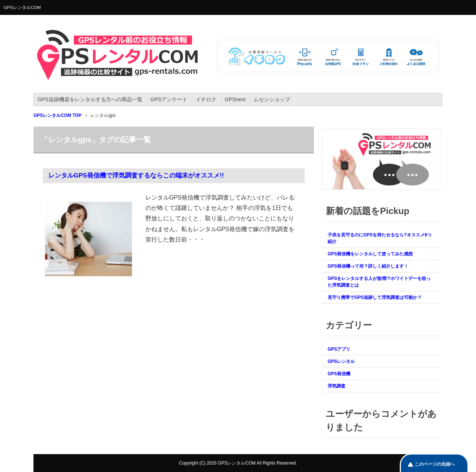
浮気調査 (337, 386)
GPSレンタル (341, 361)
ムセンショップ (272, 99)
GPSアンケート (169, 99)
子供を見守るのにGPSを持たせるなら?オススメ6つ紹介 (379, 238)
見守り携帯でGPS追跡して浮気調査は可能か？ (375, 297)
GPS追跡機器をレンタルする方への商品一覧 (90, 99)
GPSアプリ (339, 349)
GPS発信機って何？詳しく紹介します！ (368, 266)
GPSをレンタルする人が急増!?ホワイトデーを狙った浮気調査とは (379, 282)
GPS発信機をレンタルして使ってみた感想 (370, 254)
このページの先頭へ (435, 464)
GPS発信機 (339, 374)
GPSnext (235, 99)
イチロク (206, 99)
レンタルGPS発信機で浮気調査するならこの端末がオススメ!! (136, 176)
